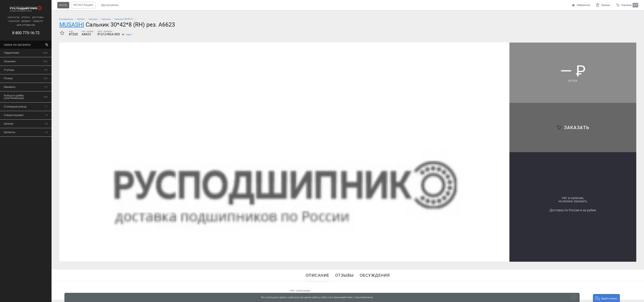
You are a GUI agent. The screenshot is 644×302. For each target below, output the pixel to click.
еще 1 (127, 34)
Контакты (14, 17)
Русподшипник (66, 19)
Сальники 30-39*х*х (124, 19)
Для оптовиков (26, 25)
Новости (38, 21)
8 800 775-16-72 (26, 33)
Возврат (26, 21)
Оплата (26, 17)
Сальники (93, 19)
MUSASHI (72, 25)
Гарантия (14, 21)
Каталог (81, 19)
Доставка (38, 17)
